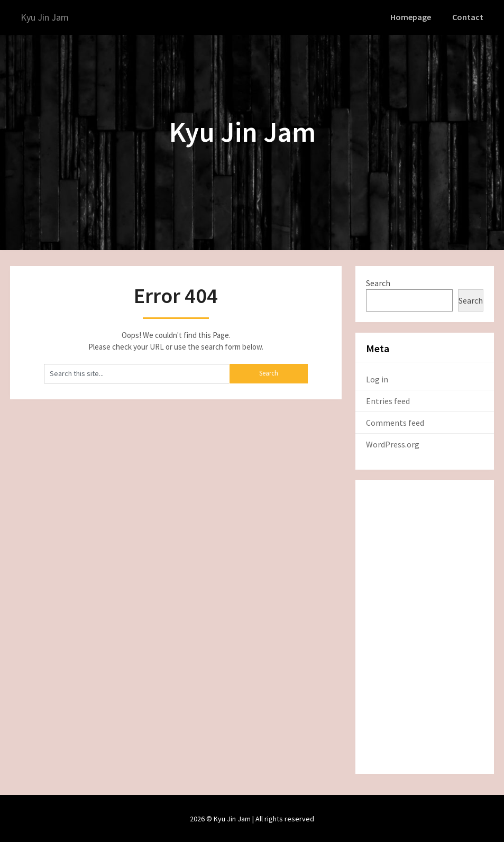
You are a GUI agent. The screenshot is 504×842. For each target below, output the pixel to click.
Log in (377, 378)
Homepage (413, 17)
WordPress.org (393, 443)
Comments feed (395, 422)
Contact (469, 17)
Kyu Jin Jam (47, 17)
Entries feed (388, 400)
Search (378, 282)
